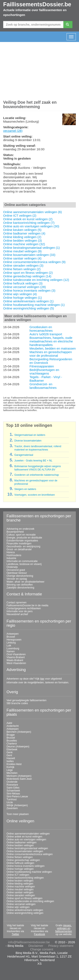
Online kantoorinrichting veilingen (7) (29, 223)
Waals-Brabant (15, 660)
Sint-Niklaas (13, 794)
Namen (11, 651)
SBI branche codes (17, 703)
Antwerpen (13, 634)
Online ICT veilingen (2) (20, 216)
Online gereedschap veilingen (23, 860)
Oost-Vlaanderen (16, 654)
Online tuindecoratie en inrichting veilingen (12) (36, 280)
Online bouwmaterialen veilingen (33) (29, 255)
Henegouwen (14, 640)
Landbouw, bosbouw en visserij (24, 564)
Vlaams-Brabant (16, 657)
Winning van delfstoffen (20, 585)
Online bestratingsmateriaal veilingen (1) (31, 248)
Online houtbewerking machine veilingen (29, 872)
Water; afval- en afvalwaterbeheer (25, 582)
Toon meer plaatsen (18, 814)
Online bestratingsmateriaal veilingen (27, 848)
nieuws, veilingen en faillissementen (64, 928)
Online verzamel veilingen (21, 904)
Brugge (11, 735)
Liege (10, 770)
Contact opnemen (17, 603)
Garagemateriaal (24, 455)
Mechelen (12, 773)
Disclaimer (36, 946)
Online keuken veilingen (20, 881)
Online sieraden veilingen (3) (23, 265)
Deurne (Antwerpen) (18, 747)
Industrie (11, 558)
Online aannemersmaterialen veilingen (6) (32, 212)
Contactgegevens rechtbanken (24, 608)
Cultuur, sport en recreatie (21, 535)
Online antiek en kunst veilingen (24, 837)
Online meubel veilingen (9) (22, 251)
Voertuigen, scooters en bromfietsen (35, 495)
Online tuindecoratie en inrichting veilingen (30, 901)
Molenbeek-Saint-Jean (19, 779)
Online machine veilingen (21, 887)
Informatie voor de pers (19, 611)
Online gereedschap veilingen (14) (27, 276)
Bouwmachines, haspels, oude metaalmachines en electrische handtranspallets (51, 341)
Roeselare (12, 785)
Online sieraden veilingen (21, 895)
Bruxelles (12, 741)
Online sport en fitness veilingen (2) (28, 273)
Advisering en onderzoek (20, 529)
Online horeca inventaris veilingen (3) (29, 290)
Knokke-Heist (14, 764)
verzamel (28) (13, 131)
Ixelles (10, 761)
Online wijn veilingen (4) (20, 294)
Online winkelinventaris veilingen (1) (28, 301)
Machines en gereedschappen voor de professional (51, 354)
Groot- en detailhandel (19, 549)
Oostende (12, 782)
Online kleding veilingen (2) (22, 237)
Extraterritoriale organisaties (22, 541)
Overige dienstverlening (20, 576)
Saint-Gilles (13, 788)
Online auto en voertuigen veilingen (26, 840)
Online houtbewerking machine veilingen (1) (34, 305)
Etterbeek (12, 749)
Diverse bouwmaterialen (28, 441)
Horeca (11, 552)
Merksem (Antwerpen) (19, 776)
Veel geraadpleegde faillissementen (26, 700)
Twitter (15, 934)
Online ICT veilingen (18, 875)
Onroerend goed (16, 570)
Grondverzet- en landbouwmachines (43, 386)
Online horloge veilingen (20, 869)
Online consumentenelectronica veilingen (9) (34, 262)
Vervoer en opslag (17, 579)
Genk (10, 752)
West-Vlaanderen (16, 663)
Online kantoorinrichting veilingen (25, 878)
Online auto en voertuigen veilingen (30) (31, 226)
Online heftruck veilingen (20, 863)
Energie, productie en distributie (24, 538)
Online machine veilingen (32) (24, 244)
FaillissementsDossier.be (37, 4)
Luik (9, 646)
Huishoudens (14, 555)
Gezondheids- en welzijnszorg (23, 546)
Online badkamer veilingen (21, 842)
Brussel (11, 637)
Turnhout (12, 799)
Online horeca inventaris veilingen (25, 866)
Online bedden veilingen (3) (22, 240)
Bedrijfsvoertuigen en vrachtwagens (44, 372)
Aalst (9, 723)
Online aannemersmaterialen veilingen (28, 834)
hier (42, 679)
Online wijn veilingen (18, 907)
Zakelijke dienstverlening (20, 588)
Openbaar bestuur (17, 573)
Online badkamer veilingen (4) (24, 233)
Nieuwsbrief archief (17, 614)
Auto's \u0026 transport (46, 334)
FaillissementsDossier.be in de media (27, 605)
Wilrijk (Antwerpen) (17, 805)
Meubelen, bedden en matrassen (53, 348)
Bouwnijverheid (15, 532)
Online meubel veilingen (20, 890)
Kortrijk (10, 767)
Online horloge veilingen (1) (22, 298)
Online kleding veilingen (20, 884)
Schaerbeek (13, 791)
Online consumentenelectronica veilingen (30, 854)
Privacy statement (61, 946)
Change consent (42, 949)
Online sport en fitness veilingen (24, 898)
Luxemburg (13, 649)
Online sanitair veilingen (20, 892)
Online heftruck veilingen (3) (23, 283)
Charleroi (12, 744)
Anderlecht (13, 726)
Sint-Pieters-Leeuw (17, 797)
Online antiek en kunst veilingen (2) (28, 219)
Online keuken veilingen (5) (22, 230)
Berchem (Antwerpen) (19, 732)
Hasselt (11, 758)
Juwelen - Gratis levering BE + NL (33, 461)
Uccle (10, 802)
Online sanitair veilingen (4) (22, 258)
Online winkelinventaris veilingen (25, 910)
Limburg (11, 643)
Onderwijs (12, 567)
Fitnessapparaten (42, 366)
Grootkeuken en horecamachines (41, 329)
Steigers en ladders (25, 489)
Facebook (39, 934)
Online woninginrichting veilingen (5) (29, 308)
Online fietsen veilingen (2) (22, 269)
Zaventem (12, 808)
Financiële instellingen (19, 544)
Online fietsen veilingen (20, 857)
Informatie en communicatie (22, 561)
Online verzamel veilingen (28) (25, 287)
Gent (9, 755)
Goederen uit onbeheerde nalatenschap (37, 475)
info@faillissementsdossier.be (29, 942)
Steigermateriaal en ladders (30, 435)
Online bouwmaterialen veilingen (25, 851)
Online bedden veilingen (20, 845)
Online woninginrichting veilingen (25, 913)
